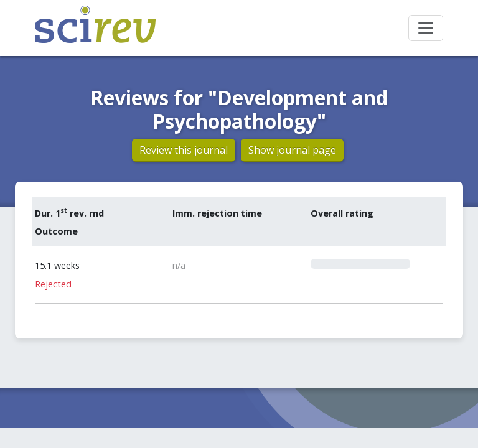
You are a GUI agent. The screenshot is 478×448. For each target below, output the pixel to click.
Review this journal (184, 150)
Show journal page (292, 150)
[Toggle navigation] (426, 28)
